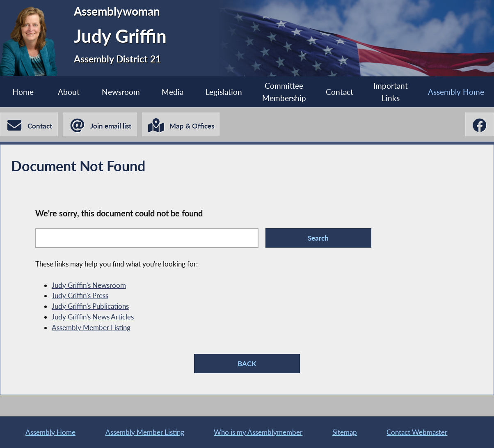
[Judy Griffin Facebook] (479, 124)
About (69, 92)
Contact (340, 92)
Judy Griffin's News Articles (93, 317)
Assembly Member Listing (91, 327)
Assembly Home (456, 92)
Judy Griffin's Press (80, 295)
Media (173, 92)
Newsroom (121, 92)
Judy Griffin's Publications (90, 306)
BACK (247, 364)
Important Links (391, 92)
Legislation (224, 92)
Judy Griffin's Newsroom (89, 285)
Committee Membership (284, 92)
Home (23, 92)
